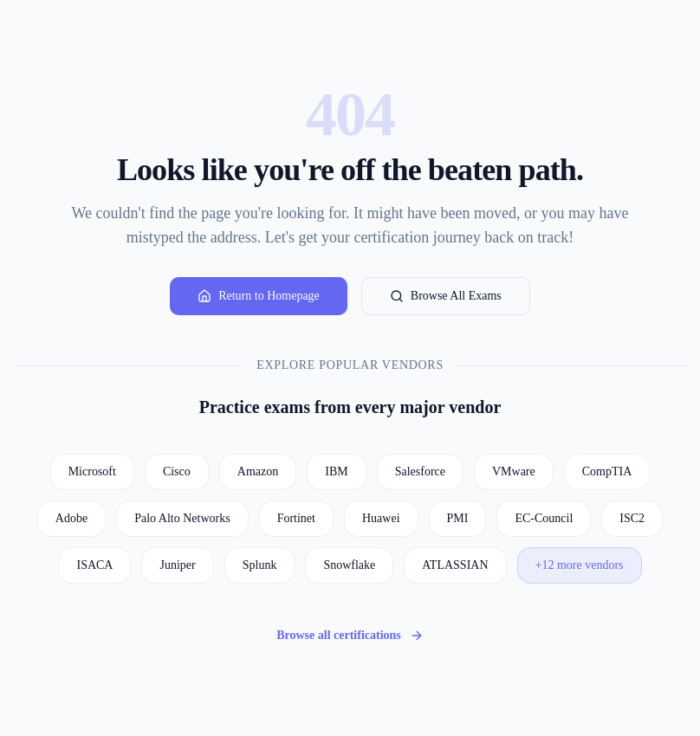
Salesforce (420, 471)
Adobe (71, 518)
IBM (336, 471)
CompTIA (607, 471)
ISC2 (632, 518)
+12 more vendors (580, 565)
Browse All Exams (446, 296)
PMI (458, 518)
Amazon (258, 471)
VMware (514, 471)
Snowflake (349, 565)
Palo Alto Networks (182, 518)
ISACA (94, 565)
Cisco (177, 471)
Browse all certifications (350, 636)
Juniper (177, 565)
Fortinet (296, 518)
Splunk (260, 565)
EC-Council (544, 518)
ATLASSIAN (455, 565)
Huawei (381, 518)
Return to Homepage (259, 296)
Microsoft (92, 471)
